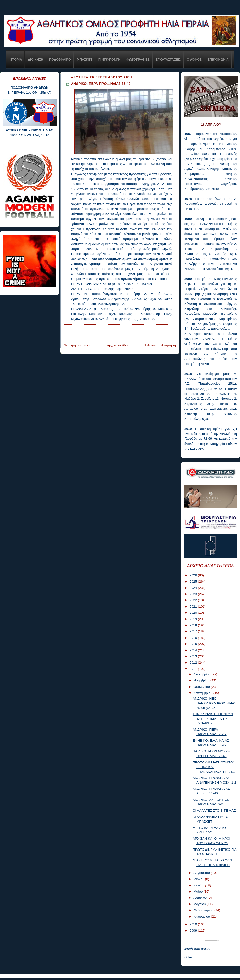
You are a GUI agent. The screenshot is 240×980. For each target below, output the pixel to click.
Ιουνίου (199, 885)
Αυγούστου (202, 873)
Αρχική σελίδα (117, 345)
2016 (194, 638)
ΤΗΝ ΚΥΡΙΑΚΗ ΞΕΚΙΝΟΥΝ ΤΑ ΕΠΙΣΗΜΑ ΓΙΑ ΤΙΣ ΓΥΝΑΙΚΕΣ (213, 719)
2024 (194, 588)
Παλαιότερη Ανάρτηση (160, 345)
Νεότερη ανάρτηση (78, 345)
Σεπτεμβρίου (203, 693)
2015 (194, 644)
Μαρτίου (200, 904)
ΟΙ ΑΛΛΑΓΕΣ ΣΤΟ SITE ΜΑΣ (214, 810)
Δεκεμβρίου (202, 674)
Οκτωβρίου (202, 687)
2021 (194, 606)
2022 (194, 600)
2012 (194, 662)
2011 (194, 669)
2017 (194, 631)
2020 (194, 613)
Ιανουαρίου (202, 917)
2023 (194, 594)
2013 (194, 656)
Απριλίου (201, 898)
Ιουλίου (199, 879)
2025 (194, 581)
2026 (194, 575)
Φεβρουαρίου (204, 910)
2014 (194, 650)
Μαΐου (198, 892)
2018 (194, 625)
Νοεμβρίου (202, 680)
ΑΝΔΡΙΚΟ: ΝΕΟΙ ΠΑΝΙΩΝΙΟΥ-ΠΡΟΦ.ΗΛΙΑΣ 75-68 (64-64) (215, 703)
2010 (194, 924)
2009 (194, 931)
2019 (194, 619)
